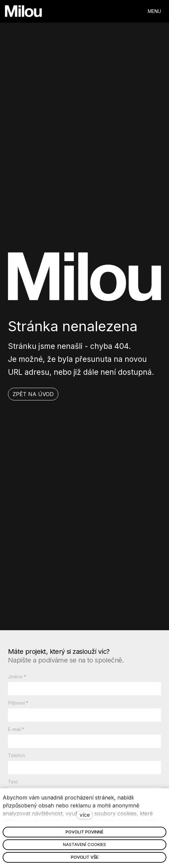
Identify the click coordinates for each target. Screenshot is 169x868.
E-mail (16, 729)
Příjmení (18, 703)
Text (13, 782)
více (85, 815)
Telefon (17, 755)
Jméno (17, 677)
